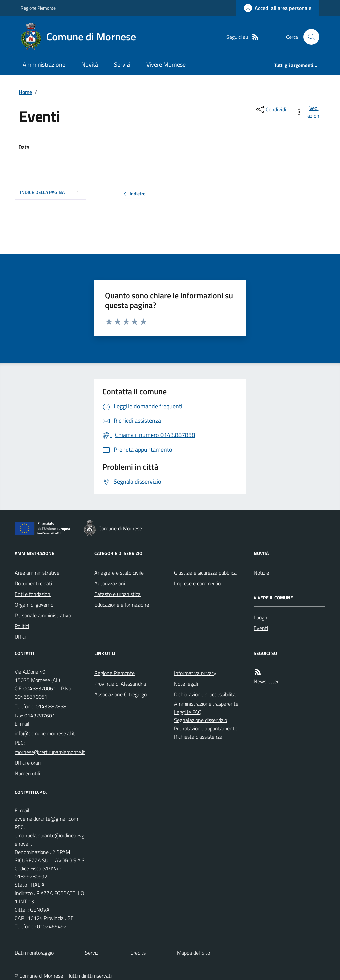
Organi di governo (34, 605)
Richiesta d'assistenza (198, 737)
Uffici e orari (28, 763)
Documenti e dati (33, 583)
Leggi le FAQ (188, 712)
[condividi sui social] (271, 109)
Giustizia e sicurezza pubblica (205, 573)
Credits (138, 953)
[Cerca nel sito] (309, 37)
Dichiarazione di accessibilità (205, 694)
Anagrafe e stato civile (119, 573)
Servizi (122, 65)
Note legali (186, 684)
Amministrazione (44, 65)
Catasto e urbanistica (118, 594)
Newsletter (266, 681)
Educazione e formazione (122, 605)
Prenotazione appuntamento (206, 728)
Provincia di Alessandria (120, 684)
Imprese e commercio (197, 583)
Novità (90, 65)
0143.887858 (51, 706)
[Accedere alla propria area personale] (278, 8)
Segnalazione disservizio (201, 720)
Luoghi (261, 617)
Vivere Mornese (166, 65)
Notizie (261, 573)
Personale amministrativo (43, 615)
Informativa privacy (195, 673)
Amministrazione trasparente (206, 704)
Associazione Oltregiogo (121, 694)
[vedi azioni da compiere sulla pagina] (309, 112)
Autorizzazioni (110, 583)
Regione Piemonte (38, 8)
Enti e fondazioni (33, 594)
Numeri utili (27, 773)
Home (25, 92)
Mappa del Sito (193, 953)
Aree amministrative (37, 573)
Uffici (20, 637)
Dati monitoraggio (34, 953)
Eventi (261, 628)
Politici (22, 626)
